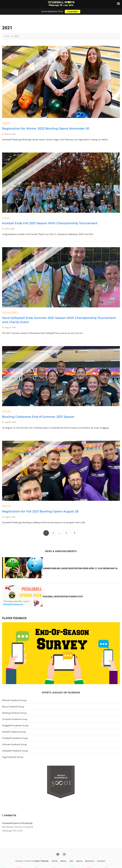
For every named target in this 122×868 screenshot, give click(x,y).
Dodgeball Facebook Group (15, 727)
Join (71, 862)
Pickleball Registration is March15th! (63, 598)
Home (55, 862)
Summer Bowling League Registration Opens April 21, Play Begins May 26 (80, 570)
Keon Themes (42, 862)
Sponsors (90, 862)
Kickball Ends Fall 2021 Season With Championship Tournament (50, 223)
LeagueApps (72, 12)
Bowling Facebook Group (14, 714)
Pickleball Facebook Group (15, 739)
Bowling (6, 123)
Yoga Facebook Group (13, 758)
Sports (79, 862)
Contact (101, 862)
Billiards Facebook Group (14, 701)
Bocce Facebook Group (13, 708)
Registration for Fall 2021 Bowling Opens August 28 (40, 513)
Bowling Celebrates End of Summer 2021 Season (38, 418)
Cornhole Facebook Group (15, 720)
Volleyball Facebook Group (15, 752)
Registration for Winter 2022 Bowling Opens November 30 (46, 128)
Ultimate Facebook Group (14, 745)
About (63, 862)
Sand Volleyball (10, 313)
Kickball (6, 218)
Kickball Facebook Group (14, 733)
